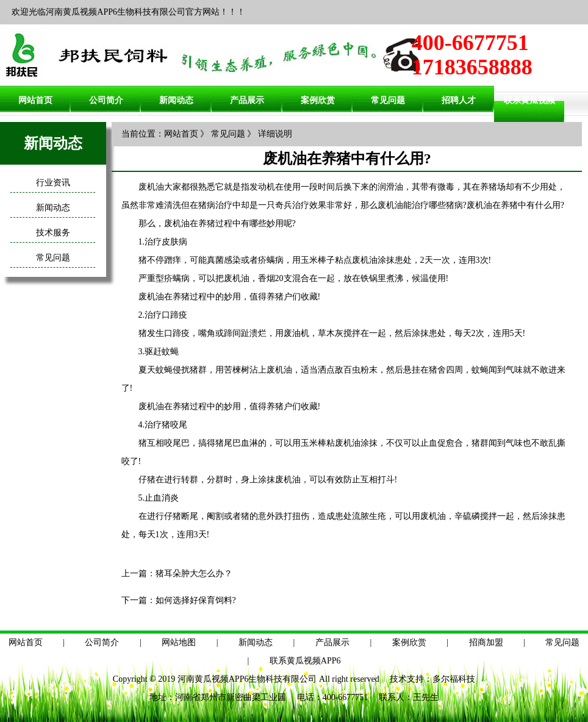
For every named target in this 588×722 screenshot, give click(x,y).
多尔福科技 (454, 679)
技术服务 (53, 233)
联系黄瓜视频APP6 (305, 661)
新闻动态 (176, 100)
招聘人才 (459, 100)
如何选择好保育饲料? (196, 600)
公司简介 (106, 100)
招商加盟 (486, 642)
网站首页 (35, 100)
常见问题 (388, 100)
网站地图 (179, 642)
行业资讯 (53, 183)
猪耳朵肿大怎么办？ (194, 574)
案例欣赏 (318, 100)
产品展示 (247, 100)
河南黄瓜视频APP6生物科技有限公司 (247, 679)
